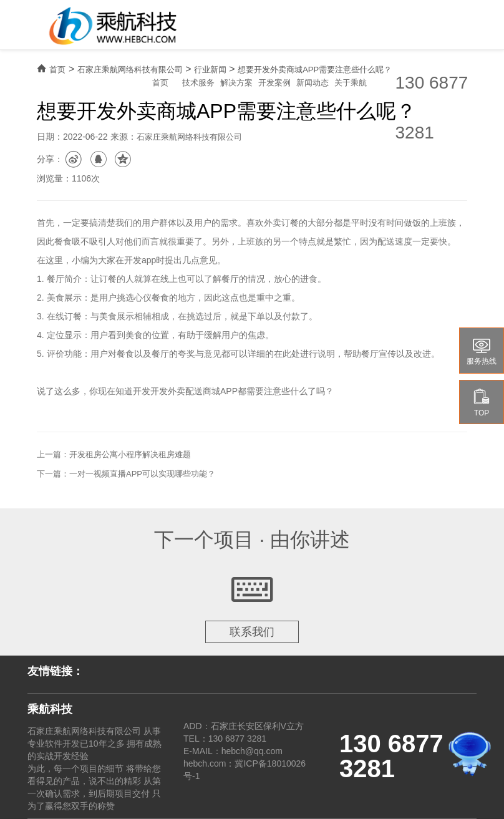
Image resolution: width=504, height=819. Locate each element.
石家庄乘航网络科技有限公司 (130, 70)
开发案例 (274, 83)
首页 (160, 83)
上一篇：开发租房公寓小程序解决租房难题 (114, 454)
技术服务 (198, 83)
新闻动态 (313, 83)
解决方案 (236, 83)
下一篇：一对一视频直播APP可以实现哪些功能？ (126, 474)
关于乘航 (351, 83)
